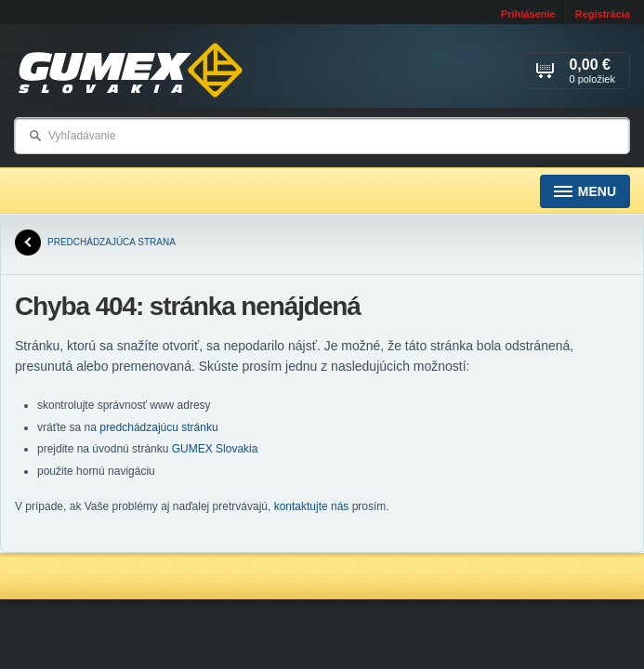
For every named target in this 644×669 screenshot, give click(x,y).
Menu (585, 192)
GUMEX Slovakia (215, 449)
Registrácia (603, 14)
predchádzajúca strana (95, 243)
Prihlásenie (528, 14)
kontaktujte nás (312, 506)
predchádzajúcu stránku (158, 427)
